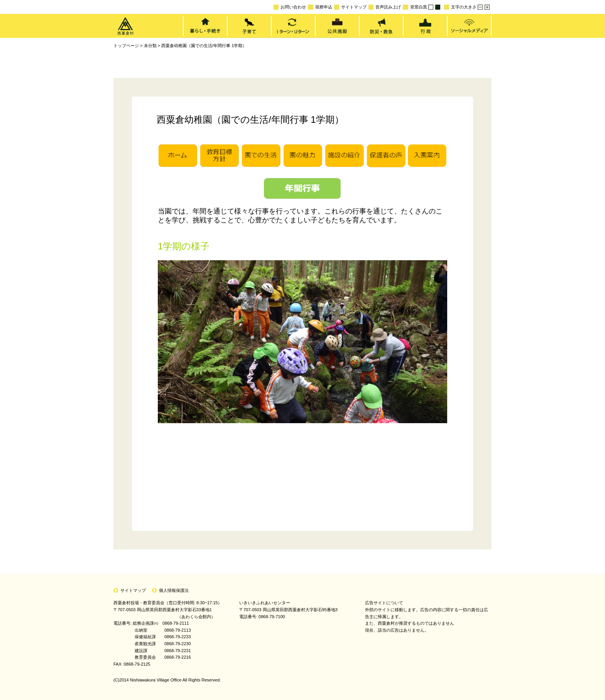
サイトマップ (350, 7)
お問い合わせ (290, 7)
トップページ (126, 46)
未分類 (150, 46)
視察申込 (320, 7)
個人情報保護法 (174, 590)
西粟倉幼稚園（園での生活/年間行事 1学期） (204, 46)
